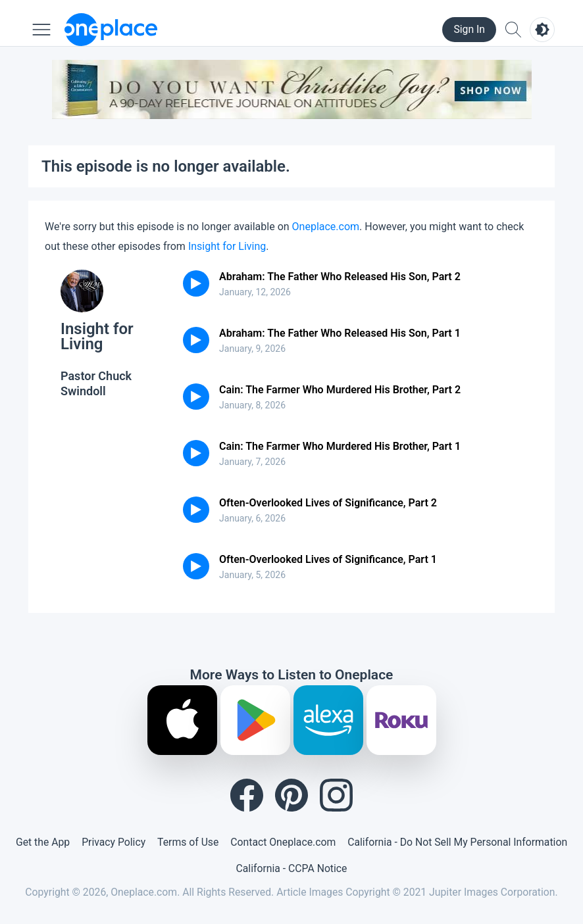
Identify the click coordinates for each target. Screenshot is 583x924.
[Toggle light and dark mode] (542, 30)
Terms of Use (188, 842)
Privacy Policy (114, 842)
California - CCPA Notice (292, 868)
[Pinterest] (291, 795)
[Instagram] (336, 795)
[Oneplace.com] (111, 30)
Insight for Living (227, 246)
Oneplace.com (326, 227)
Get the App (43, 842)
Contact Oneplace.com (283, 842)
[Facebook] (247, 795)
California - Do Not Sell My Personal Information (457, 842)
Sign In (469, 29)
